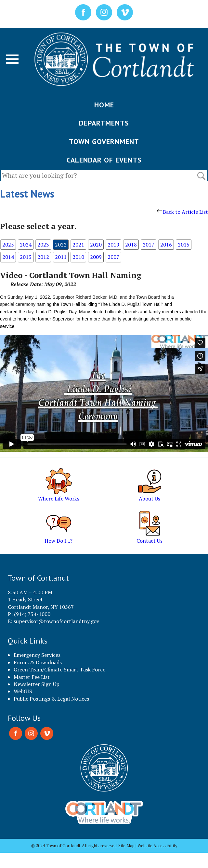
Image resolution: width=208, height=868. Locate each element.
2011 (61, 257)
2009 (96, 257)
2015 (184, 245)
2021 (78, 245)
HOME (104, 105)
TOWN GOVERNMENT (104, 141)
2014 (8, 257)
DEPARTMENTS (104, 123)
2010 (78, 257)
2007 (113, 257)
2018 (131, 245)
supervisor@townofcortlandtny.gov (56, 621)
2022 (61, 245)
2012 (43, 257)
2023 (43, 245)
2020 (96, 245)
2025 (8, 245)
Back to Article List (182, 212)
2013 (26, 257)
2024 (26, 245)
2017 (149, 245)
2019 (113, 245)
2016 (166, 245)
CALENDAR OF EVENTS (104, 160)
